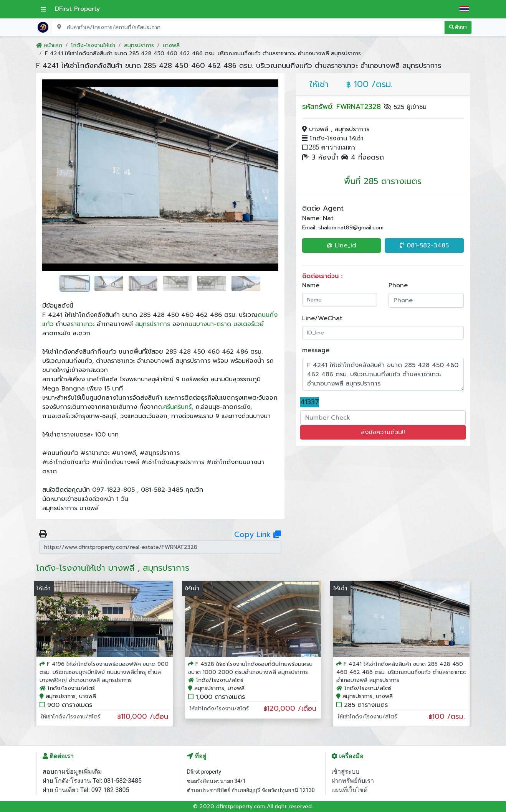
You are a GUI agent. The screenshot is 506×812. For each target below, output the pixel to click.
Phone (398, 285)
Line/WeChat (322, 318)
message (316, 350)
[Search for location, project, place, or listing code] (248, 27)
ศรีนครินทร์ (177, 407)
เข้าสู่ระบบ (345, 772)
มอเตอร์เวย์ (249, 324)
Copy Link (258, 534)
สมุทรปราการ (153, 324)
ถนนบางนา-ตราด (208, 324)
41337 (310, 402)
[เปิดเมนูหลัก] (43, 9)
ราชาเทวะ (83, 324)
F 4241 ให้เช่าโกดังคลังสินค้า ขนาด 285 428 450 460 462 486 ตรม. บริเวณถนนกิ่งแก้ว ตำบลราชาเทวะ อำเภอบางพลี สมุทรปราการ (401, 672)
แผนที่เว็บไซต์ (349, 790)
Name (311, 285)
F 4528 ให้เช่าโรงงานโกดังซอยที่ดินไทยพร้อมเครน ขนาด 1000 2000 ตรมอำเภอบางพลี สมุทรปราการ (250, 668)
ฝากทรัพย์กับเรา (353, 781)
